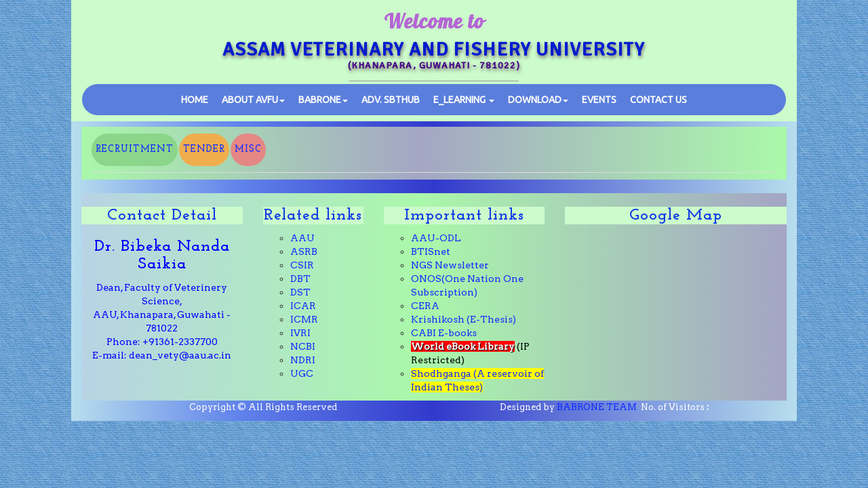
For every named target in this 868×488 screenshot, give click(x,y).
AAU (302, 238)
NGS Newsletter (450, 265)
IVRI (300, 333)
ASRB (304, 251)
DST (300, 292)
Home (195, 100)
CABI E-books (444, 333)
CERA (425, 306)
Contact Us (658, 100)
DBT (300, 279)
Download (538, 100)
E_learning (464, 100)
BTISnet (431, 251)
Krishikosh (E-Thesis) (463, 319)
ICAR (303, 306)
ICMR (304, 319)
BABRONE (323, 100)
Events (599, 100)
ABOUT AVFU (253, 100)
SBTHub (391, 100)
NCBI (303, 346)
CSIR (302, 265)
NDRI (303, 360)
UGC (302, 373)
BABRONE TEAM (597, 407)
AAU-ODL (436, 238)
